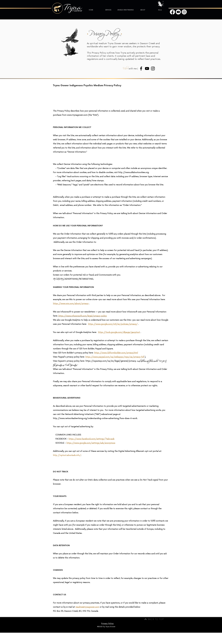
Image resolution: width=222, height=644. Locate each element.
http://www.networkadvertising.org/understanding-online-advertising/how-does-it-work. (95, 418)
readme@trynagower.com (87, 607)
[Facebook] (172, 12)
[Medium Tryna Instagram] (153, 68)
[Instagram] (184, 12)
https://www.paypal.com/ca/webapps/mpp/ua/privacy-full (115, 357)
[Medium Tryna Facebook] (141, 68)
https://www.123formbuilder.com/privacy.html (116, 353)
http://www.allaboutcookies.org (133, 172)
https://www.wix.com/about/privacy (71, 304)
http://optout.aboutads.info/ (67, 455)
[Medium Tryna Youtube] (147, 68)
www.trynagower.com (77, 115)
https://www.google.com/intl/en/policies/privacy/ (113, 324)
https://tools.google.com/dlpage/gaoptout (119, 332)
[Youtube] (178, 12)
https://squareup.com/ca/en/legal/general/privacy (111, 361)
